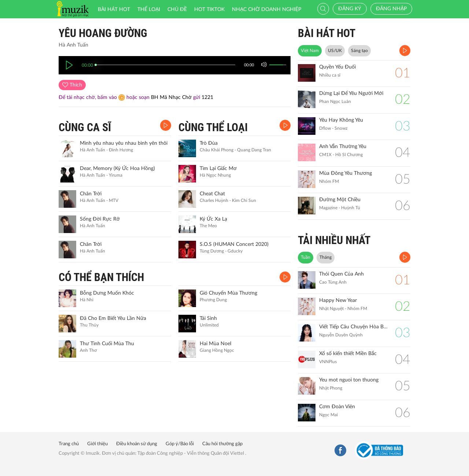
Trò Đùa (209, 143)
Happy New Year (338, 300)
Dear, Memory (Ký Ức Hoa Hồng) (117, 169)
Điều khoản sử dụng (137, 444)
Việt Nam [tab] (310, 51)
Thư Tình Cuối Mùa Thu (107, 344)
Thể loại (149, 10)
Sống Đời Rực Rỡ (100, 219)
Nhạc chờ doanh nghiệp (267, 10)
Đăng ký (350, 9)
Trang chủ (69, 444)
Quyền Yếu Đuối (337, 67)
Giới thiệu (97, 444)
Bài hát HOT (114, 10)
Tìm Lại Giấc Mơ (218, 169)
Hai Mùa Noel (215, 344)
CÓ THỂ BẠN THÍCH (101, 277)
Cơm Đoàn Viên (337, 407)
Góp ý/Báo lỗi (180, 444)
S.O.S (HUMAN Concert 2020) (234, 244)
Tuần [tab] (306, 257)
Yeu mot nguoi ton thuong (349, 380)
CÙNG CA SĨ (85, 127)
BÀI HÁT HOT (327, 33)
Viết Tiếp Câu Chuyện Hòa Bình (353, 327)
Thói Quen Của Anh (341, 274)
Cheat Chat (212, 194)
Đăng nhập (391, 9)
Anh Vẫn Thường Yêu (343, 147)
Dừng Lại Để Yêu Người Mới (351, 93)
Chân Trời (91, 194)
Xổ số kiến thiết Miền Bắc (348, 354)
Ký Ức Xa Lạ (213, 219)
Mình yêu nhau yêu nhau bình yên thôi (124, 143)
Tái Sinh (208, 318)
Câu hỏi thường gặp (222, 444)
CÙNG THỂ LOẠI (213, 127)
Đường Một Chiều (340, 200)
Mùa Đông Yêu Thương (346, 173)
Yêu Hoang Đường (103, 33)
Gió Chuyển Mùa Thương (228, 293)
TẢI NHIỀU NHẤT (334, 240)
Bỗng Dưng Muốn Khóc (107, 293)
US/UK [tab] (335, 51)
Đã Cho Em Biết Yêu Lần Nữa (113, 318)
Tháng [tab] (326, 257)
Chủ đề (177, 10)
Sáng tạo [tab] (359, 51)
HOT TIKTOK (209, 10)
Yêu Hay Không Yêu (341, 120)
